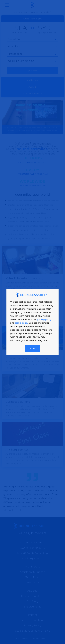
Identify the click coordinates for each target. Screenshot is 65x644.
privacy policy (44, 319)
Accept (32, 348)
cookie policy (21, 323)
